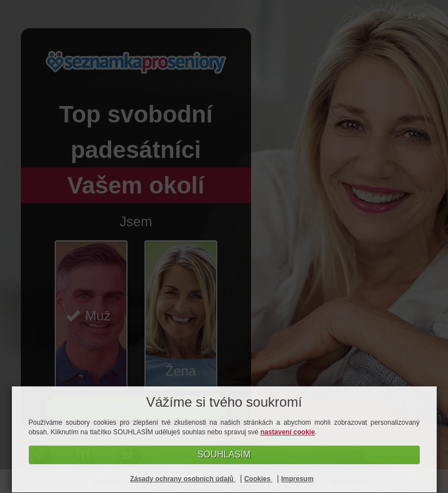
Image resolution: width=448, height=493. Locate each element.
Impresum (297, 479)
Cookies (258, 479)
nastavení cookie (287, 432)
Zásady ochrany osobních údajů (183, 479)
